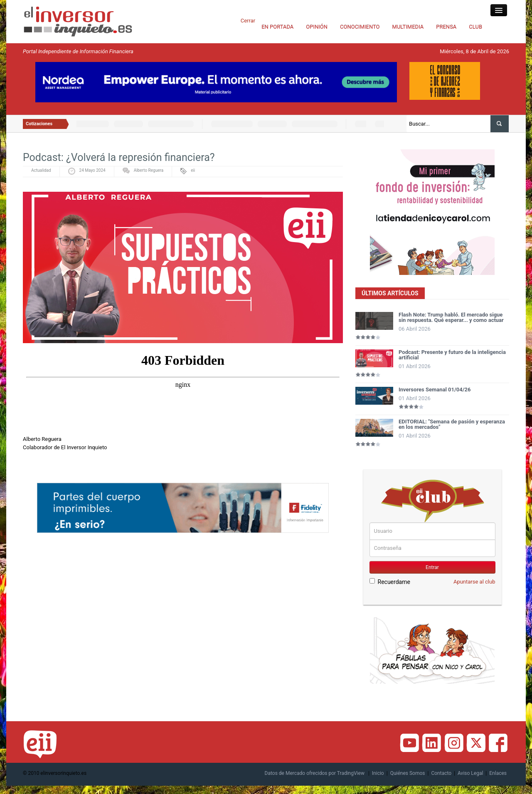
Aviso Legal (470, 773)
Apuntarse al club (474, 582)
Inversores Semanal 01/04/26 (435, 390)
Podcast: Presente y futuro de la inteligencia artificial (452, 355)
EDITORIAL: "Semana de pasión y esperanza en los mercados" (452, 424)
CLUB (475, 27)
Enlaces (498, 773)
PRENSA (446, 27)
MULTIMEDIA (408, 27)
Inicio (378, 773)
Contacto (441, 773)
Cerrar (248, 21)
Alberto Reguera (149, 170)
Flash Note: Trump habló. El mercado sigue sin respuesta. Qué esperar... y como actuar (451, 317)
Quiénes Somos (408, 773)
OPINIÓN (317, 27)
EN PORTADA (277, 27)
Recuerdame (390, 582)
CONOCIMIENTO (360, 27)
